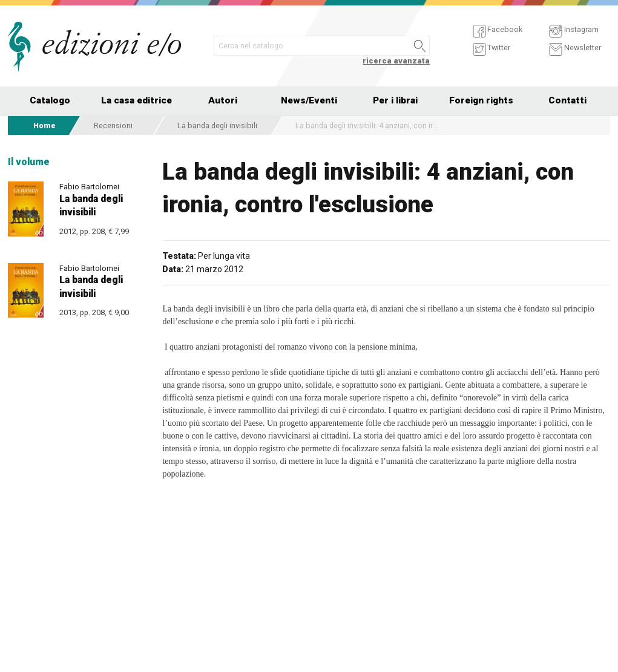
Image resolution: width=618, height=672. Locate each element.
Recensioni (113, 126)
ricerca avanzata (396, 61)
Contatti (567, 100)
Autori (223, 100)
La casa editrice (136, 100)
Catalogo (50, 100)
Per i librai (395, 100)
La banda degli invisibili (217, 126)
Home (44, 126)
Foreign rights (481, 100)
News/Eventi (309, 100)
